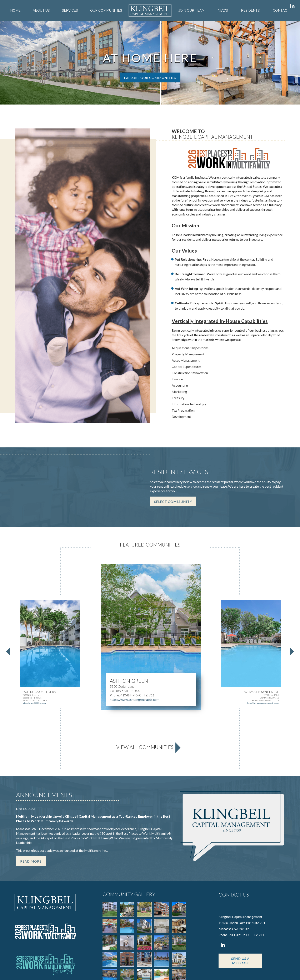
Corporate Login (237, 971)
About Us (41, 11)
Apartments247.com (56, 971)
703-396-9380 (240, 855)
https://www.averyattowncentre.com (263, 623)
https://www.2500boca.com (35, 623)
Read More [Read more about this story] (31, 782)
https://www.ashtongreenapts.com (135, 620)
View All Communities (145, 667)
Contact (281, 11)
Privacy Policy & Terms (206, 971)
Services (70, 11)
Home (15, 11)
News (223, 11)
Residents (250, 11)
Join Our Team (192, 11)
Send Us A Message (240, 881)
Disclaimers (259, 971)
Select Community (173, 422)
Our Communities (106, 11)
